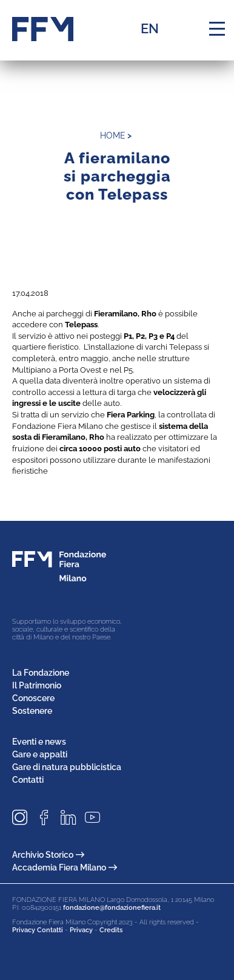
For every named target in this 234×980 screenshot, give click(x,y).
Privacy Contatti (38, 930)
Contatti (28, 780)
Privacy (81, 930)
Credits (111, 930)
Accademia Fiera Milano (65, 867)
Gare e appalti (40, 754)
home (113, 136)
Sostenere (32, 711)
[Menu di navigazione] (217, 29)
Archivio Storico (48, 855)
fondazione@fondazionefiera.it (112, 908)
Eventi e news (39, 742)
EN (150, 28)
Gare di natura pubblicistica (67, 767)
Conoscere (33, 698)
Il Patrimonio (37, 685)
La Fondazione (41, 673)
